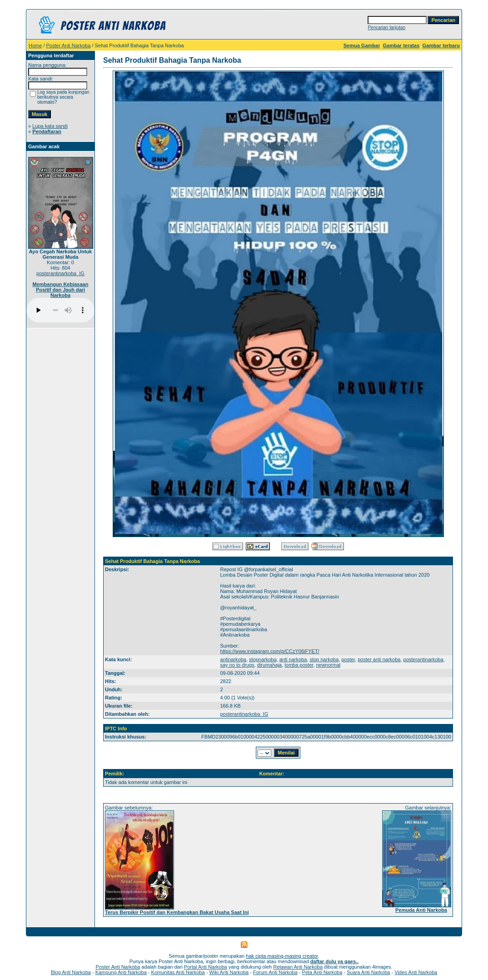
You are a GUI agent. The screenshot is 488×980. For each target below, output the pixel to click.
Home (35, 45)
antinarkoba (233, 659)
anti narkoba (293, 659)
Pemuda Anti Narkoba (421, 910)
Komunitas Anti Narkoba (178, 972)
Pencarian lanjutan (386, 28)
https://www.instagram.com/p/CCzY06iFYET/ (269, 651)
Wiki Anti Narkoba (229, 972)
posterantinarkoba (423, 659)
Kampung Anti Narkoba (121, 972)
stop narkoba (324, 659)
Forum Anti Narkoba (275, 972)
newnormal (328, 665)
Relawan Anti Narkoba (298, 967)
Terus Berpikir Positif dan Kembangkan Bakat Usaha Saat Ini (177, 912)
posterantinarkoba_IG (60, 273)
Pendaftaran (47, 131)
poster (348, 659)
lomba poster (299, 665)
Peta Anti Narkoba (322, 972)
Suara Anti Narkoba (368, 972)
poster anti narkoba (379, 659)
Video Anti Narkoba (416, 972)
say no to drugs (237, 665)
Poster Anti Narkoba (69, 45)
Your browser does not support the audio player (60, 310)
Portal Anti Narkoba (206, 967)
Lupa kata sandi (50, 126)
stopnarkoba (263, 659)
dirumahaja (269, 665)
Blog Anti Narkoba (71, 972)
